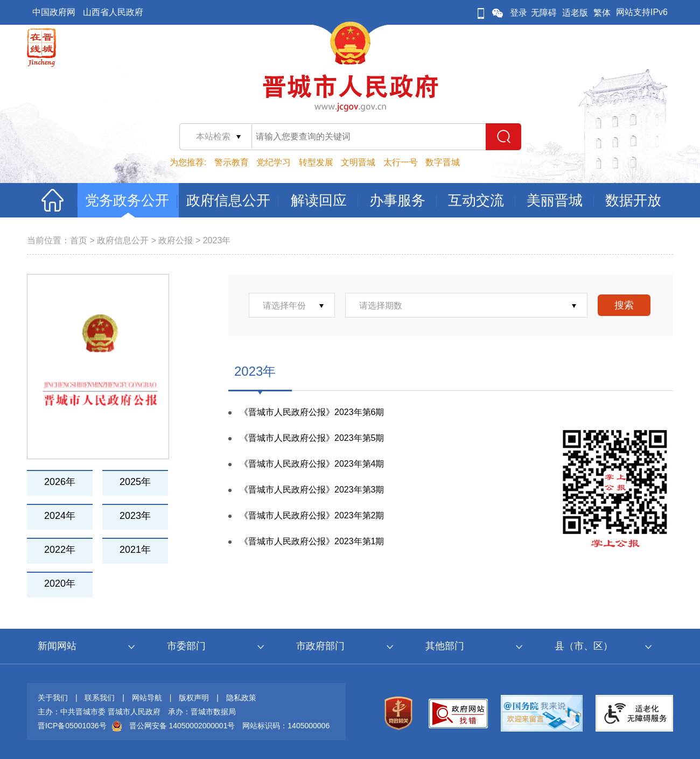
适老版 (575, 13)
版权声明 (194, 698)
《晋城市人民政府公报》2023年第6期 (312, 412)
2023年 (217, 240)
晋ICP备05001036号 (72, 726)
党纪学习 (274, 162)
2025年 (135, 482)
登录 (519, 13)
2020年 (60, 584)
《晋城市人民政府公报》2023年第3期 (312, 490)
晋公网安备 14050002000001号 (182, 726)
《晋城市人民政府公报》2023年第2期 (312, 515)
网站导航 (147, 698)
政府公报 (176, 240)
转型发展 (316, 162)
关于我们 (53, 698)
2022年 (60, 550)
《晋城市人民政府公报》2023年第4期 (312, 464)
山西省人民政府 (113, 12)
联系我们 (100, 698)
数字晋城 (443, 162)
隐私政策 (241, 698)
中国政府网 (54, 12)
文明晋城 (358, 162)
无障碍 (544, 13)
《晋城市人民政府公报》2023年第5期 (312, 438)
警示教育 (232, 162)
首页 (79, 240)
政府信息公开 (123, 240)
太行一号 (401, 162)
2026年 (60, 482)
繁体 (602, 13)
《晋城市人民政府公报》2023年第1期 (312, 541)
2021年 (135, 550)
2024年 (60, 516)
